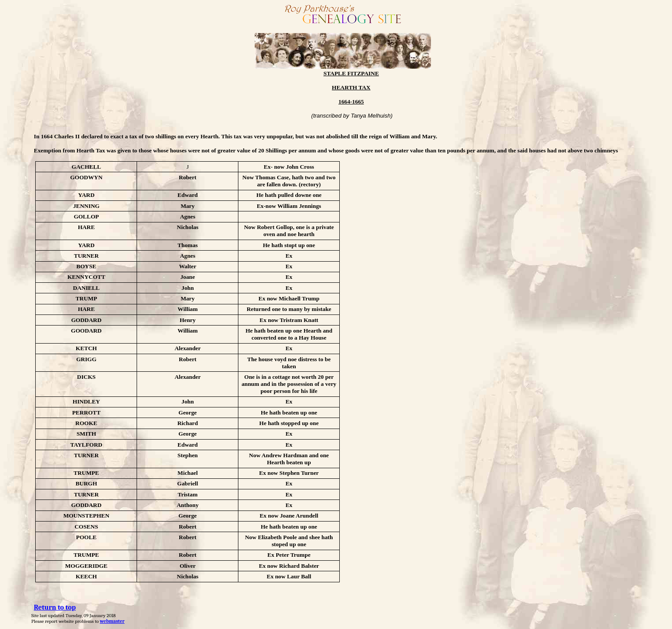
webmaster (112, 621)
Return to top (55, 607)
